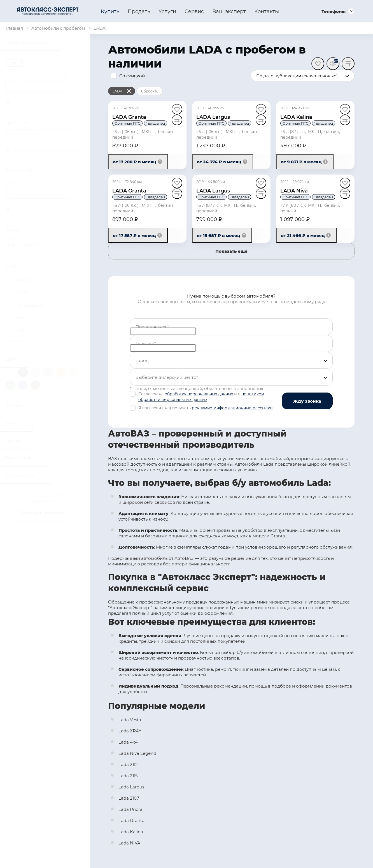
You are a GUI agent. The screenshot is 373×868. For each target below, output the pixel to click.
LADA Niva (294, 191)
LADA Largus (213, 117)
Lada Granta (131, 820)
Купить (110, 11)
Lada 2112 (128, 764)
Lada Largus (131, 787)
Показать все (17, 340)
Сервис (194, 11)
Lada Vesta (130, 720)
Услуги (167, 11)
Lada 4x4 (128, 742)
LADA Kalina (296, 117)
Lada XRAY (130, 731)
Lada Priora (130, 809)
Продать (139, 11)
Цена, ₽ (14, 63)
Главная (14, 28)
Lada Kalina (131, 832)
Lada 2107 (129, 798)
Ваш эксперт (229, 11)
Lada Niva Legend (137, 753)
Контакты (267, 11)
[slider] (8, 103)
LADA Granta (129, 117)
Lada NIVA (129, 843)
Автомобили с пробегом (58, 28)
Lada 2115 (128, 776)
